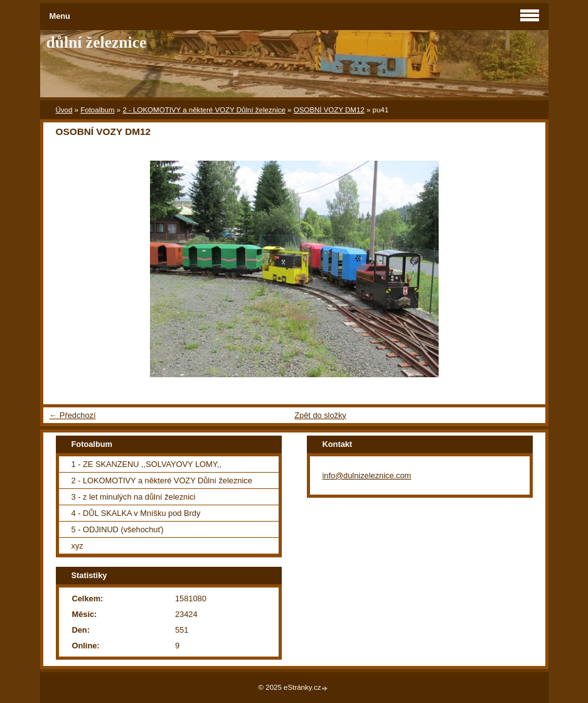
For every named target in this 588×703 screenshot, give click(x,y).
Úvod (64, 110)
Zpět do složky (320, 415)
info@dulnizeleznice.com (367, 475)
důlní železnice (97, 42)
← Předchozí (73, 415)
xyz (78, 546)
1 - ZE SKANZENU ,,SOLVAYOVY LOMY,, (147, 464)
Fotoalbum (97, 110)
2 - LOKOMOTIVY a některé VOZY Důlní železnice (204, 110)
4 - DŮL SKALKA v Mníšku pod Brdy (136, 513)
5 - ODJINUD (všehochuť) (118, 529)
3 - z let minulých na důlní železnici (134, 497)
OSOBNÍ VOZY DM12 (329, 110)
